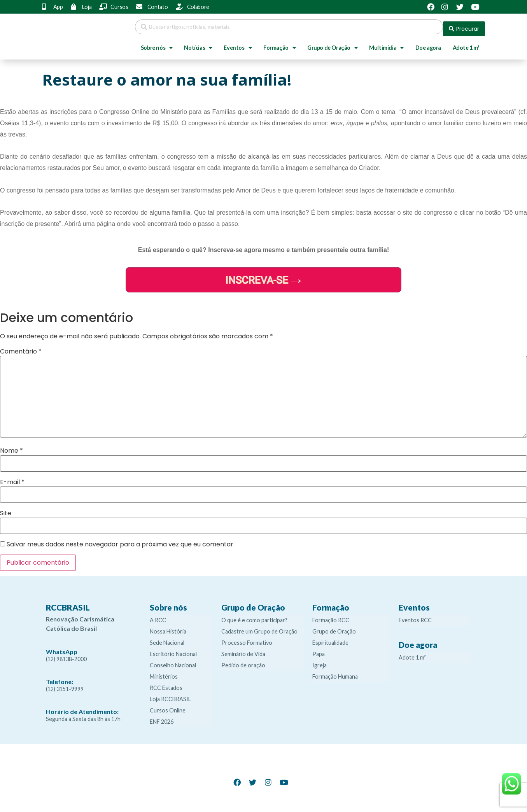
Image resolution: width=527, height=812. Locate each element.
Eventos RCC (415, 616)
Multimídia (386, 44)
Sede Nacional (167, 639)
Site (6, 509)
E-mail (12, 478)
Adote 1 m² (466, 44)
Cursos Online (168, 706)
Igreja (320, 661)
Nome (11, 447)
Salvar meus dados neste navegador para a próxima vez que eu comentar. (121, 541)
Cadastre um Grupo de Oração (259, 627)
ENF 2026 (162, 718)
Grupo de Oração (333, 44)
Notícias (198, 44)
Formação (279, 44)
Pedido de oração (243, 661)
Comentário (21, 348)
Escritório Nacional (173, 650)
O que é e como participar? (254, 616)
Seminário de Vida (243, 650)
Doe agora (428, 44)
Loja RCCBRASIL (170, 695)
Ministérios (164, 673)
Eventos (238, 44)
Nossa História (168, 627)
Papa (319, 650)
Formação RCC (331, 616)
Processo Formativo (247, 639)
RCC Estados (166, 684)
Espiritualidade (330, 639)
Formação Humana (335, 673)
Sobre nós (157, 44)
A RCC (158, 616)
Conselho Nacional (173, 661)
